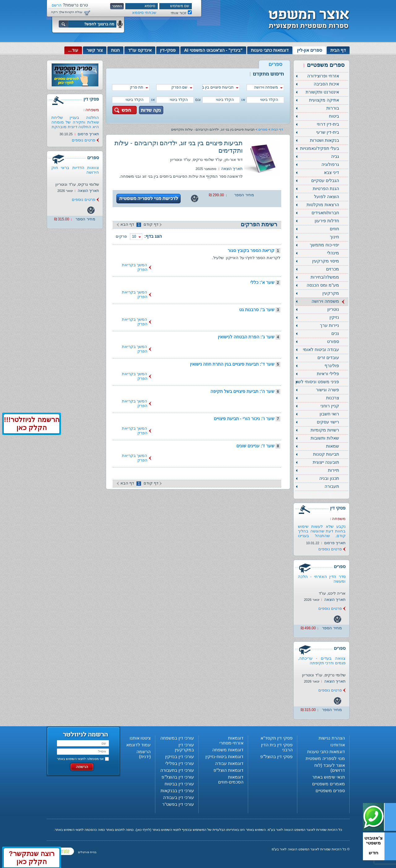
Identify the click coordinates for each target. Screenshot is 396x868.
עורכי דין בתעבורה (177, 770)
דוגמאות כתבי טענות (270, 50)
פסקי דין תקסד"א (277, 738)
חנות (115, 50)
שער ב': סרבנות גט (257, 310)
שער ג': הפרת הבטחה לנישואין (246, 337)
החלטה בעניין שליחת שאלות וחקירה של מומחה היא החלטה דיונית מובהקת (75, 122)
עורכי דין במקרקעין (184, 747)
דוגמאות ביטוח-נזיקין (224, 757)
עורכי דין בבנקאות (177, 791)
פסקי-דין (168, 50)
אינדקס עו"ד (140, 50)
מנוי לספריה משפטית (325, 758)
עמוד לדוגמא (139, 745)
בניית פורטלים (87, 852)
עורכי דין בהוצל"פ (178, 777)
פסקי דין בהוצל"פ (276, 757)
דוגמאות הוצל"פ (228, 770)
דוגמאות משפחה (228, 750)
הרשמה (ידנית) (144, 754)
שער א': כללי (262, 282)
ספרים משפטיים (330, 791)
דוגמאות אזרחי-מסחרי (231, 740)
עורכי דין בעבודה (179, 797)
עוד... (73, 50)
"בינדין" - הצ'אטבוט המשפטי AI (213, 50)
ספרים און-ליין (310, 50)
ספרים (263, 129)
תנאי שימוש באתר (329, 777)
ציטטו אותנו (140, 738)
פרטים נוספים (330, 549)
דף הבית (338, 50)
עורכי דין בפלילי (180, 763)
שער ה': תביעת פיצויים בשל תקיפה (242, 391)
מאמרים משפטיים (329, 784)
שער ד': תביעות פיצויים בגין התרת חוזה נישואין (232, 364)
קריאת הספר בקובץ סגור (251, 250)
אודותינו (338, 745)
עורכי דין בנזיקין (180, 757)
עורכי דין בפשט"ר (178, 804)
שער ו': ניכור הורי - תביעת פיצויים (244, 419)
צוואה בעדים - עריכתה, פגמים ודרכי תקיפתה (322, 661)
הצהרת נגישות (332, 738)
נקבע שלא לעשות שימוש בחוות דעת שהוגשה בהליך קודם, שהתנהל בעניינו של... (322, 533)
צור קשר (95, 50)
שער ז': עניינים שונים (255, 446)
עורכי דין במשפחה (177, 738)
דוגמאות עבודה (229, 763)
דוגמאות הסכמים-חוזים (231, 779)
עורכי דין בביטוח (179, 784)
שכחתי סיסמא (144, 13)
